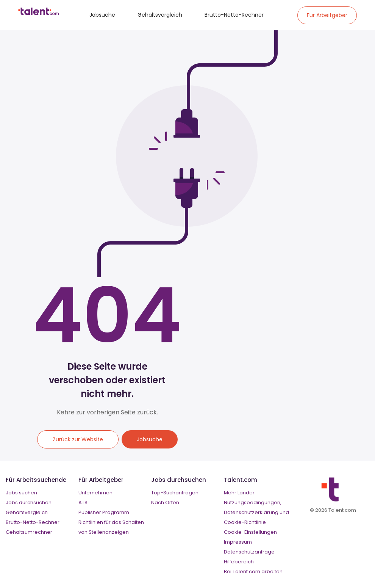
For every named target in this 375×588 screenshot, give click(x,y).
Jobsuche (102, 15)
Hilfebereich (239, 562)
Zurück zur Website (78, 439)
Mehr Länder (239, 493)
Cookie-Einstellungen (250, 532)
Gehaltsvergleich (160, 15)
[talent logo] (38, 13)
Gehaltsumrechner (29, 532)
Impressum (238, 542)
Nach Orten (165, 503)
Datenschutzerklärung (251, 512)
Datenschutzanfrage (249, 552)
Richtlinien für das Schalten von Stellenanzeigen (111, 527)
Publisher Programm (104, 512)
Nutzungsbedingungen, (253, 503)
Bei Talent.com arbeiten (253, 572)
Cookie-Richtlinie (245, 522)
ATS (83, 503)
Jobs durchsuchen (29, 503)
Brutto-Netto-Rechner (234, 15)
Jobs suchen (21, 493)
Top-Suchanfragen (175, 493)
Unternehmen (95, 493)
